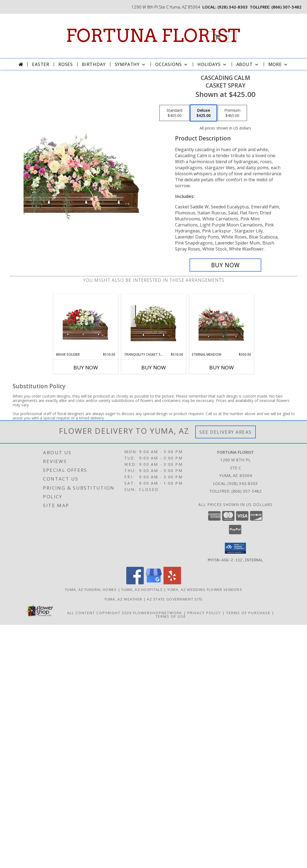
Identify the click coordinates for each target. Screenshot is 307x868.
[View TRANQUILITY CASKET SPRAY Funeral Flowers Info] (153, 323)
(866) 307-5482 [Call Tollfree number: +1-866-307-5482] (246, 491)
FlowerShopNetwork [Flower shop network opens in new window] (158, 613)
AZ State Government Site (175, 599)
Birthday (94, 64)
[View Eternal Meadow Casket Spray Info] (221, 323)
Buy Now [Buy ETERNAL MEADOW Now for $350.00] (222, 367)
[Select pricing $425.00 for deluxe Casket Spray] (203, 113)
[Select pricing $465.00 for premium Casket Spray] (232, 113)
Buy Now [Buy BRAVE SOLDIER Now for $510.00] (86, 367)
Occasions (172, 64)
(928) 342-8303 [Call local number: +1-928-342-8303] (233, 7)
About (248, 64)
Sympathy (130, 64)
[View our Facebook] (135, 583)
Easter (41, 64)
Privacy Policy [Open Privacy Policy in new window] (204, 613)
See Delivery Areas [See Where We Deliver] (226, 432)
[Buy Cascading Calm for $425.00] (226, 265)
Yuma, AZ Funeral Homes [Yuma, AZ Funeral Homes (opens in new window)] (91, 589)
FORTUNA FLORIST (153, 36)
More (278, 64)
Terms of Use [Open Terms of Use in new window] (171, 616)
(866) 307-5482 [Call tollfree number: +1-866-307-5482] (286, 7)
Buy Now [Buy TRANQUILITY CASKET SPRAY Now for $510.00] (154, 367)
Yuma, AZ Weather (123, 599)
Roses (66, 64)
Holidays (212, 64)
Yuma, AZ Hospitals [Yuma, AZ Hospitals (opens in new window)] (142, 589)
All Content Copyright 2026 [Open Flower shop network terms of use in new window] (99, 613)
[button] (222, 37)
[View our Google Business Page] (154, 583)
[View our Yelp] (172, 583)
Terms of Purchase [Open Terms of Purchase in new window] (248, 613)
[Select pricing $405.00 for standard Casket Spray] (174, 113)
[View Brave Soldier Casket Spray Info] (86, 323)
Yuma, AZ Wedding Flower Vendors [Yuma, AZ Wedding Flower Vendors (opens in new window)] (205, 589)
